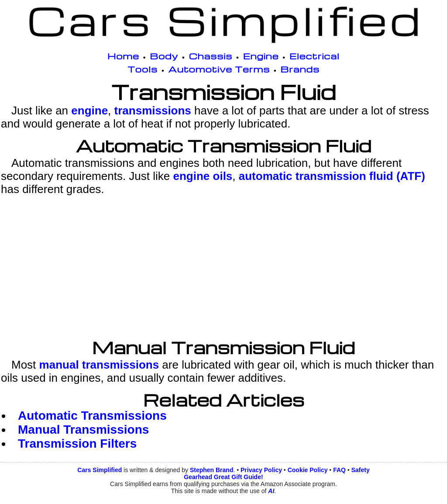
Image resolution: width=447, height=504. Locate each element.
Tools (143, 69)
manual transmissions (99, 365)
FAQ (339, 470)
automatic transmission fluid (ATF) (332, 176)
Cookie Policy (308, 470)
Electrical (315, 56)
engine (89, 110)
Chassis (211, 56)
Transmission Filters (77, 444)
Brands (300, 69)
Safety (361, 470)
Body (164, 56)
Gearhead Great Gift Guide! (223, 477)
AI (271, 491)
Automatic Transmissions (92, 416)
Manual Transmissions (83, 430)
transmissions (153, 110)
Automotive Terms (219, 69)
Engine (261, 56)
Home (123, 56)
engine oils (203, 176)
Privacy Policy (261, 470)
